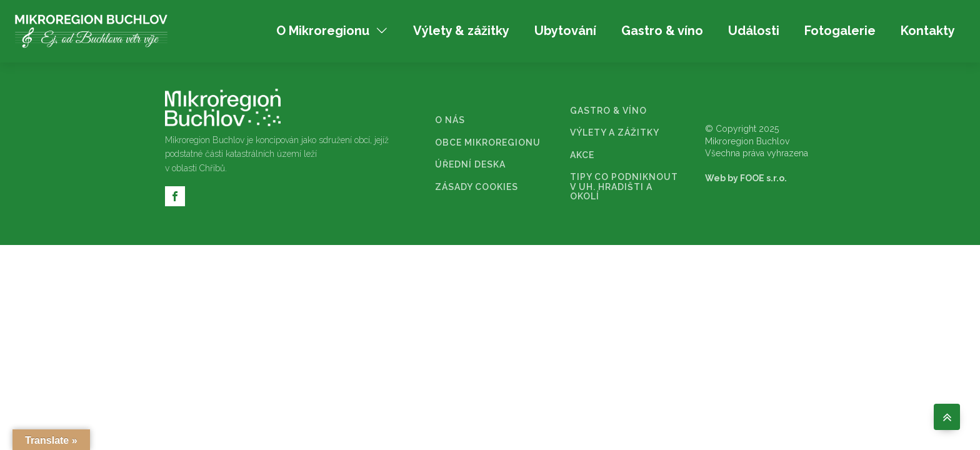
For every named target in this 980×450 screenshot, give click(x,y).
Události (754, 31)
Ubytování (565, 31)
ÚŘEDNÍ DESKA (470, 165)
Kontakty (928, 31)
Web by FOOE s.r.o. (746, 178)
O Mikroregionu (332, 31)
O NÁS (450, 120)
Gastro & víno (662, 31)
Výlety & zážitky (461, 31)
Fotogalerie (840, 31)
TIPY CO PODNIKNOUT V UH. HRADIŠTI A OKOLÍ (624, 187)
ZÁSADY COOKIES (477, 187)
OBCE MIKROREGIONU (488, 143)
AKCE (582, 155)
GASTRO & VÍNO (608, 111)
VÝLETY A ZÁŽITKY (615, 133)
